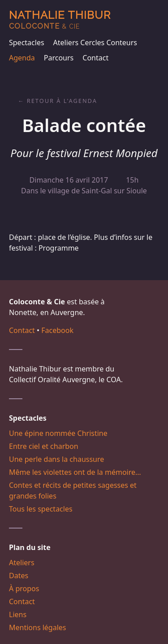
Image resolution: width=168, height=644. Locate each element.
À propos (24, 589)
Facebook (57, 330)
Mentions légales (38, 627)
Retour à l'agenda (62, 101)
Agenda (22, 58)
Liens (18, 614)
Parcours (59, 58)
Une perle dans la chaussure (56, 459)
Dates (19, 576)
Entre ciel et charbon (44, 446)
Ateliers (22, 563)
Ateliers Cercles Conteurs (95, 43)
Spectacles (27, 43)
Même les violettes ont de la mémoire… (75, 472)
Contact (95, 58)
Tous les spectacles (41, 509)
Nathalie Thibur (60, 19)
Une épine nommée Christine (58, 433)
